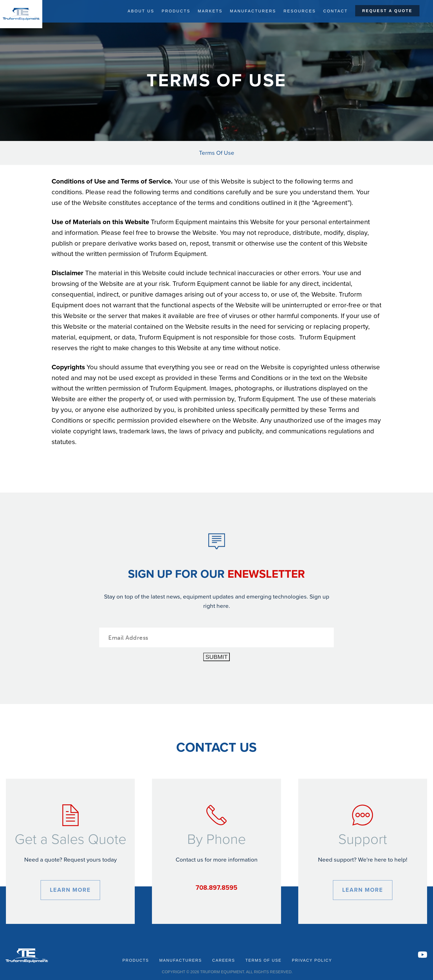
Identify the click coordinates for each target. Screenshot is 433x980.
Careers (224, 960)
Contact (335, 11)
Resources (299, 11)
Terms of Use (263, 960)
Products (174, 11)
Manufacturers (252, 11)
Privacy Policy (312, 960)
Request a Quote (387, 11)
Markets (208, 11)
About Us (138, 11)
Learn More (70, 890)
